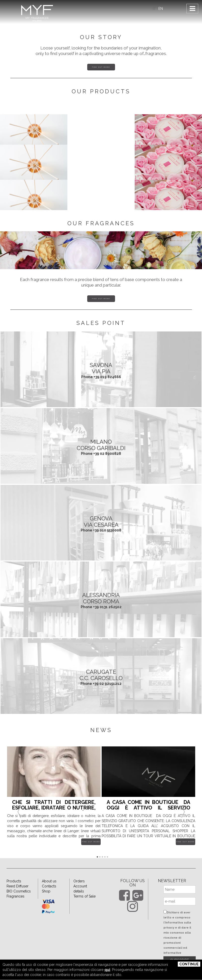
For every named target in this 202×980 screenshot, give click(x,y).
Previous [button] (19, 806)
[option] (54, 800)
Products (14, 881)
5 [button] (107, 857)
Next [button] (183, 806)
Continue (189, 964)
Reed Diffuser (18, 886)
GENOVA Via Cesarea (101, 521)
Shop (46, 891)
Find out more (101, 67)
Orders (79, 881)
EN (161, 9)
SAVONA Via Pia (101, 368)
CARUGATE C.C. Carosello (101, 675)
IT (154, 9)
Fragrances (16, 896)
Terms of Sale (84, 896)
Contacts (49, 886)
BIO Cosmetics (19, 891)
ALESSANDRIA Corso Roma (101, 598)
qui (107, 970)
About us (49, 881)
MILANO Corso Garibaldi (101, 445)
